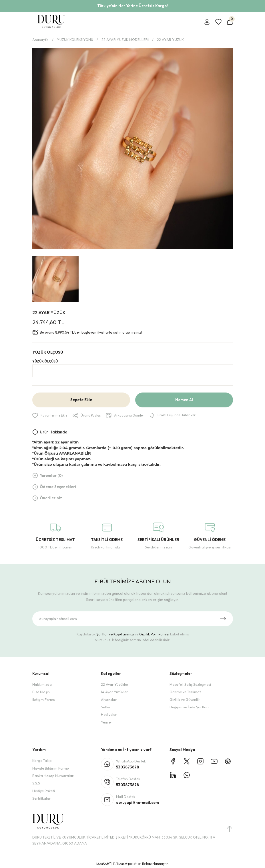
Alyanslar (109, 700)
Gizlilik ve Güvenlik (185, 700)
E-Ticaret (120, 864)
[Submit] (223, 619)
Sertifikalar (41, 799)
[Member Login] (207, 22)
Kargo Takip (42, 761)
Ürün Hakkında (54, 432)
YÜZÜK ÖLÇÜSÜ (45, 361)
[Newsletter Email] (133, 619)
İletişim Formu (44, 700)
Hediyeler (109, 715)
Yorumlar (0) (51, 475)
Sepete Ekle (81, 400)
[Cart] (230, 22)
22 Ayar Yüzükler (115, 685)
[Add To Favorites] (50, 416)
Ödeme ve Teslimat (185, 692)
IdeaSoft (103, 864)
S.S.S (36, 783)
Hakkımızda (42, 685)
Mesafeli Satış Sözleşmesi (190, 685)
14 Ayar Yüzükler (114, 692)
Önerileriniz (51, 498)
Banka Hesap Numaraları (53, 776)
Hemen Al (184, 400)
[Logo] (51, 22)
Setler (106, 707)
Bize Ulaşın (41, 692)
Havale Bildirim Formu (51, 768)
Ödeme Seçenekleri (58, 487)
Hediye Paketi (44, 791)
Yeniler (106, 722)
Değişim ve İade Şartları (189, 707)
